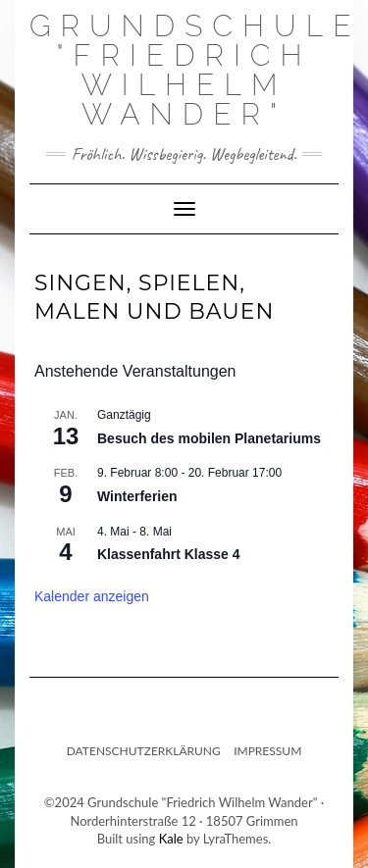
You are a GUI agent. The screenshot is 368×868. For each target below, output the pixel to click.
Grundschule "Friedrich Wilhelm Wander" (195, 70)
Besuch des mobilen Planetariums (209, 438)
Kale (171, 839)
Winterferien (137, 496)
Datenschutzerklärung (144, 751)
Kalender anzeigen (92, 596)
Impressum (267, 751)
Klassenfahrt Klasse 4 (169, 554)
